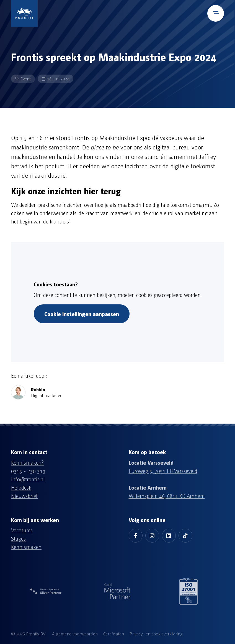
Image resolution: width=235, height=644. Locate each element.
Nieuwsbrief (24, 496)
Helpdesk (21, 487)
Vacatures (22, 530)
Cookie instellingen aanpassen (82, 314)
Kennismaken (26, 547)
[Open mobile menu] (216, 13)
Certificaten (114, 634)
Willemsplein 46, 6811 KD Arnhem (167, 496)
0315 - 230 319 (28, 471)
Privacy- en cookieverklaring (156, 634)
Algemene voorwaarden (75, 634)
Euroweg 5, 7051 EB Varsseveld (163, 471)
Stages (18, 538)
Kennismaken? (27, 462)
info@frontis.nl (28, 479)
